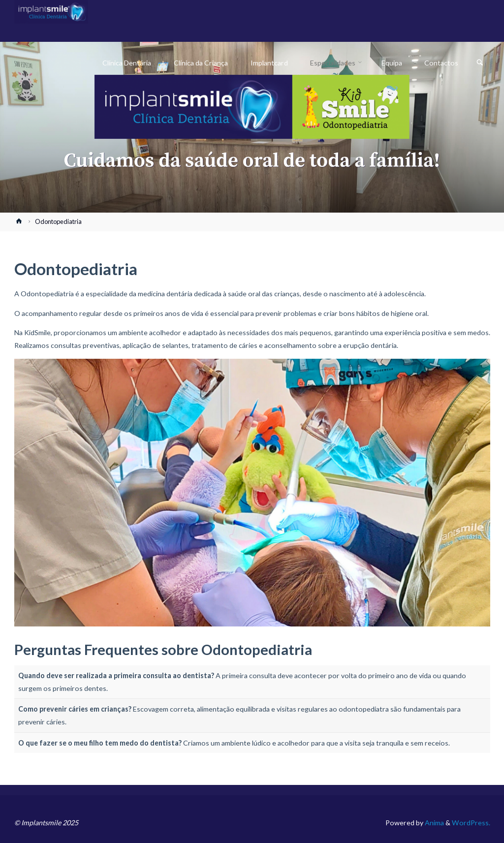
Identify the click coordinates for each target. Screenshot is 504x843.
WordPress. (471, 823)
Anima (434, 823)
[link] (480, 63)
